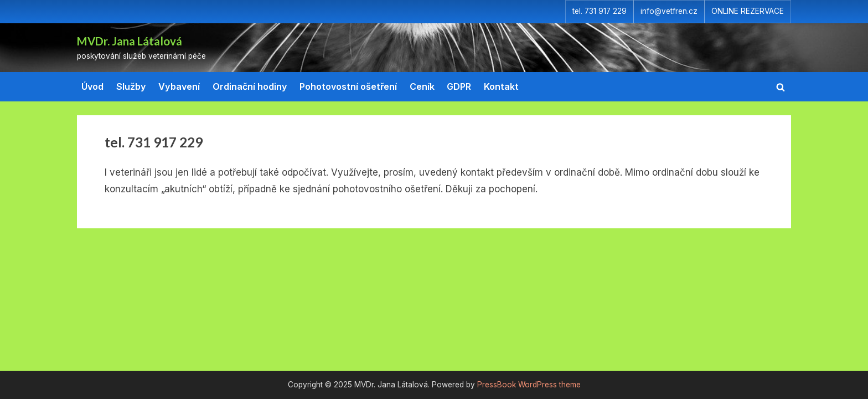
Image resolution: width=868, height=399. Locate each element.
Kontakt (501, 86)
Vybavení (179, 86)
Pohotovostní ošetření (348, 86)
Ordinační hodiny (250, 86)
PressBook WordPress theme (529, 385)
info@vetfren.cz (669, 11)
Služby (131, 86)
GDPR (459, 86)
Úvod (92, 86)
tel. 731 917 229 (600, 11)
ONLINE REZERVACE (748, 11)
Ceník (422, 86)
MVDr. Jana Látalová (130, 41)
